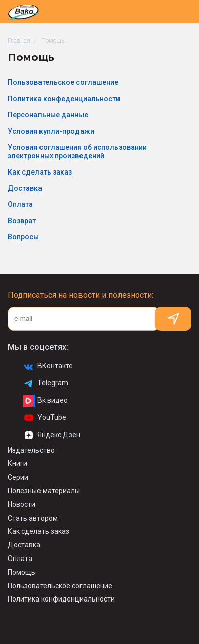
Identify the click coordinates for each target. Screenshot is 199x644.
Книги (17, 463)
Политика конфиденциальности (61, 599)
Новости (22, 504)
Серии (18, 477)
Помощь (22, 572)
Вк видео (45, 401)
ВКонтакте (48, 366)
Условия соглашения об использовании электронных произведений (77, 152)
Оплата (20, 204)
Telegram (46, 383)
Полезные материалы (44, 491)
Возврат (22, 221)
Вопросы (23, 237)
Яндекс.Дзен (52, 435)
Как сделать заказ (40, 172)
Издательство (31, 450)
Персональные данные (48, 115)
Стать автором (33, 518)
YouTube (45, 418)
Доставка (25, 188)
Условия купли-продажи (51, 131)
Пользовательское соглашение (63, 82)
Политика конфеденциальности (64, 99)
